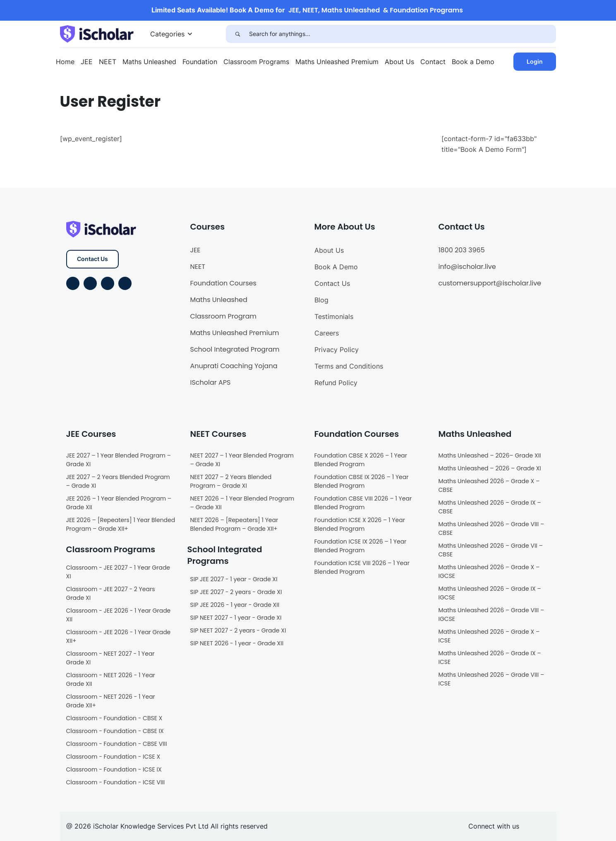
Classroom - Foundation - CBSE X (114, 718)
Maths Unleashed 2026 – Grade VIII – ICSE (491, 679)
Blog (321, 300)
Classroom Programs (256, 62)
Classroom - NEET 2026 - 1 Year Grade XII (111, 679)
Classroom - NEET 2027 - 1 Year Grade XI (110, 658)
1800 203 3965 (462, 250)
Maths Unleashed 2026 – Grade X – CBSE (489, 485)
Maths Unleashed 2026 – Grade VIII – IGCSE (491, 615)
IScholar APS (211, 382)
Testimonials (334, 316)
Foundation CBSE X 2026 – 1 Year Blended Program (361, 460)
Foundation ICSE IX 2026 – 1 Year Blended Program (361, 546)
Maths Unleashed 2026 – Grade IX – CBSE (490, 507)
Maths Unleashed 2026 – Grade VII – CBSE (491, 550)
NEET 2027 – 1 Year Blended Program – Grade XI (242, 460)
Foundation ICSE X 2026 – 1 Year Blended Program (360, 524)
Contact (433, 62)
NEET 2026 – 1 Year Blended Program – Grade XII (242, 503)
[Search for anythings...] (403, 34)
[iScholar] (97, 33)
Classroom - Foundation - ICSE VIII (116, 782)
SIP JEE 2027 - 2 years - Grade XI (236, 592)
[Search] (237, 34)
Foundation (200, 62)
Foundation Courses (223, 283)
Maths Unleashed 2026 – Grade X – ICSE (489, 636)
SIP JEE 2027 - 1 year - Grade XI (234, 579)
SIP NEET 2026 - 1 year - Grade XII (237, 643)
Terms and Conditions (349, 366)
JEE (87, 62)
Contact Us (92, 259)
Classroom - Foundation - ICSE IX (114, 769)
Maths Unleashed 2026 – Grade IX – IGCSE (490, 593)
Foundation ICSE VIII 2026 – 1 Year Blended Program (362, 567)
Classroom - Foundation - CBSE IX (115, 731)
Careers (327, 333)
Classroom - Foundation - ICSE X (113, 757)
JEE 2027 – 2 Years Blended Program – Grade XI (118, 481)
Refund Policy (336, 383)
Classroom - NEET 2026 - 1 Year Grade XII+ (111, 701)
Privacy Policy (337, 350)
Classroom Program (224, 316)
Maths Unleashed (149, 62)
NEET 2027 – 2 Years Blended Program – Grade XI (231, 481)
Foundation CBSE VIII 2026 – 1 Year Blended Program (363, 503)
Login (535, 61)
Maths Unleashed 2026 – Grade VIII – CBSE (491, 528)
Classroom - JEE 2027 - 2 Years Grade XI (111, 593)
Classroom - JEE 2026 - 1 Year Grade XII (119, 615)
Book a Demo (473, 62)
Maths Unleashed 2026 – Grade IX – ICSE (490, 658)
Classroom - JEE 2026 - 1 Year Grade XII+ (119, 636)
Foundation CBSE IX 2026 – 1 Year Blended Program (362, 481)
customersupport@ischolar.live (490, 283)
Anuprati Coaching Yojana (234, 366)
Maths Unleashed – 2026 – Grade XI (490, 468)
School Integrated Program (235, 349)
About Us (399, 62)
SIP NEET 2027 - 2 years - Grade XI (238, 630)
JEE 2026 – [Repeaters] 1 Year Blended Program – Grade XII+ (121, 524)
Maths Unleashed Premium (337, 62)
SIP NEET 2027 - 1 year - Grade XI (236, 618)
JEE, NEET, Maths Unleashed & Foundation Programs (376, 10)
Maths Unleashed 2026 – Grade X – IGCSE (489, 571)
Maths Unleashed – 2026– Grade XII (490, 455)
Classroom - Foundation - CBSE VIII (117, 744)
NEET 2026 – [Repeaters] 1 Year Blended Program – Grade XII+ (234, 524)
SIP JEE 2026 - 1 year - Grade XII (235, 605)
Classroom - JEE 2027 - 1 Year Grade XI (118, 572)
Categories (167, 34)
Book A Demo (336, 267)
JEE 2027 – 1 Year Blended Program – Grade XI (119, 460)
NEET (108, 62)
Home (65, 62)
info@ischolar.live (467, 267)
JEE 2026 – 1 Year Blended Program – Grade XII (119, 503)
